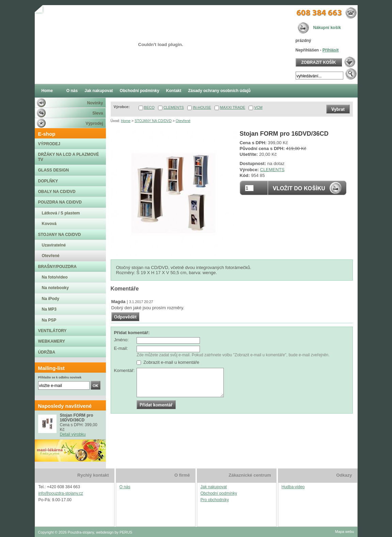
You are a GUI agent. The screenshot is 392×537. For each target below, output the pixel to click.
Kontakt (174, 91)
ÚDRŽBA (47, 352)
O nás (125, 487)
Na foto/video (55, 277)
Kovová (49, 224)
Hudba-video (293, 487)
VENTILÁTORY (52, 331)
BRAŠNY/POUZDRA (57, 267)
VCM (258, 107)
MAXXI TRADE (233, 107)
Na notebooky (55, 288)
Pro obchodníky (215, 500)
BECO (149, 107)
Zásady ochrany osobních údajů (219, 91)
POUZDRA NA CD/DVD (60, 202)
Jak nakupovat (214, 487)
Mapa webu (345, 532)
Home (126, 121)
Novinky (95, 103)
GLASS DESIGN (54, 170)
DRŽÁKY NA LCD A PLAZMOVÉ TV (69, 157)
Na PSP (49, 320)
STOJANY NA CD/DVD (153, 121)
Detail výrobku (73, 434)
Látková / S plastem (61, 213)
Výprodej (94, 123)
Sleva (98, 113)
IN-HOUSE (202, 107)
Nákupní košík (327, 28)
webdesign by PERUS (114, 532)
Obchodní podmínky (219, 493)
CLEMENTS (174, 107)
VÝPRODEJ (49, 144)
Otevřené (183, 121)
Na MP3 (49, 309)
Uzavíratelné (54, 245)
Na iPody (51, 299)
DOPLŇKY (48, 181)
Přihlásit (331, 50)
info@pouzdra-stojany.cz (61, 493)
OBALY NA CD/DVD (57, 192)
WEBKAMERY (52, 341)
